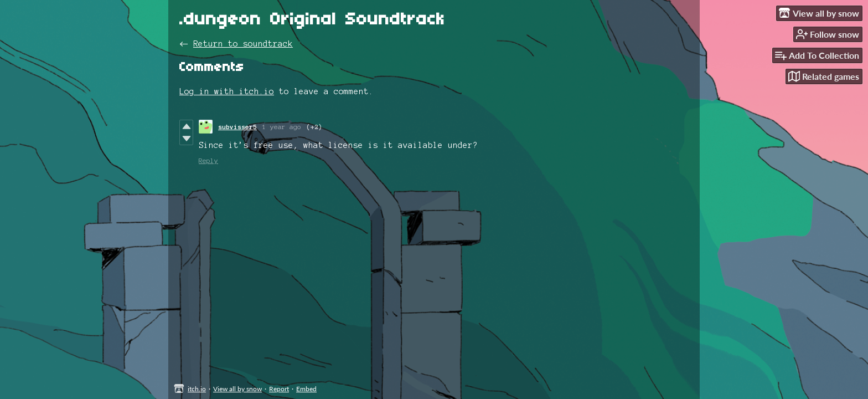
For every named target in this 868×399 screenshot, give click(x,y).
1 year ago (282, 127)
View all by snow (237, 389)
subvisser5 (237, 127)
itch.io (197, 389)
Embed (306, 389)
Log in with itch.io (227, 91)
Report (279, 389)
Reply (208, 160)
